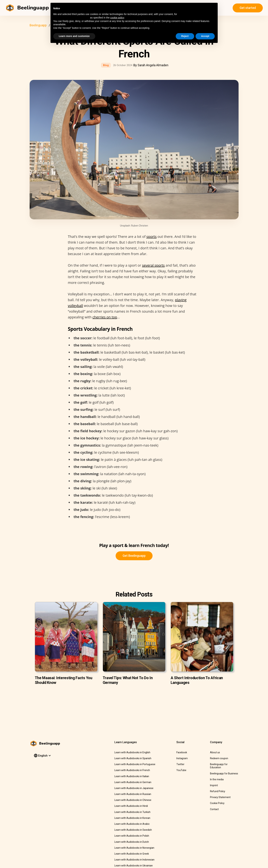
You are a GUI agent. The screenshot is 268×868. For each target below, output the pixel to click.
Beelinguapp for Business (224, 773)
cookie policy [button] (117, 18)
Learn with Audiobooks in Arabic (132, 824)
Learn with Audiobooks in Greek (132, 854)
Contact (214, 809)
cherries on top (105, 317)
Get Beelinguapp (134, 556)
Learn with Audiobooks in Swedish (133, 830)
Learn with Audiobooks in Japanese (134, 788)
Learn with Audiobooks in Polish (132, 836)
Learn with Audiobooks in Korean (132, 818)
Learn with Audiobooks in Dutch (132, 842)
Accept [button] (205, 36)
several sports (153, 265)
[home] (28, 8)
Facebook (182, 752)
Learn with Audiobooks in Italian (132, 776)
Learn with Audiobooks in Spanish (133, 758)
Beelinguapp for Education (219, 766)
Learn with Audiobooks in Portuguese (135, 764)
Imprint (214, 785)
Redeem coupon (219, 758)
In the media (217, 779)
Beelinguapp (38, 25)
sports (152, 237)
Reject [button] (185, 36)
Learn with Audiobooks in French (132, 770)
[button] (42, 756)
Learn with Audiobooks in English (132, 752)
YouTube (181, 770)
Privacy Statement (220, 797)
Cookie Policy (217, 803)
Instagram (182, 758)
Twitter (180, 764)
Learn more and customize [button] (74, 36)
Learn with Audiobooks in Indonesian (134, 860)
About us (215, 752)
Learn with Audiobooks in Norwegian (134, 848)
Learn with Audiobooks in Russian (133, 794)
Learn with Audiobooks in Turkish (132, 812)
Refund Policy (218, 791)
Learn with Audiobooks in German (133, 782)
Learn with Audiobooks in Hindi (131, 806)
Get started (248, 8)
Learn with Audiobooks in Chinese (133, 800)
